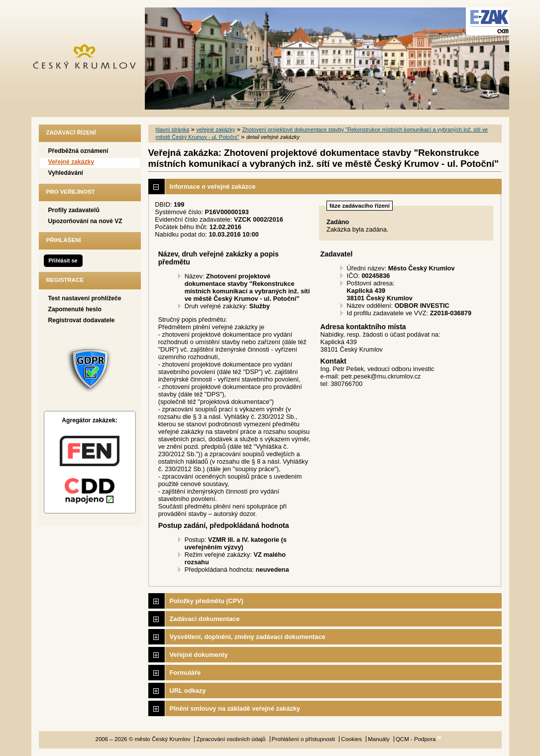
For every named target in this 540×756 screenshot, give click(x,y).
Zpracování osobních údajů (231, 739)
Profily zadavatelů (74, 210)
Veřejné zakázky (71, 162)
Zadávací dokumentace (205, 619)
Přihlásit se (63, 260)
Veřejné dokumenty (199, 655)
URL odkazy (188, 691)
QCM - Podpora (416, 739)
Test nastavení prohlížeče (85, 298)
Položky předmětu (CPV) (207, 601)
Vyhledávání (66, 173)
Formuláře (185, 673)
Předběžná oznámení (78, 151)
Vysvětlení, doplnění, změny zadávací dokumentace (248, 637)
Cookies (351, 739)
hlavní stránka (173, 129)
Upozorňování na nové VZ (85, 221)
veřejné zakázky (216, 129)
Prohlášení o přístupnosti (303, 739)
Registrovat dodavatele (82, 320)
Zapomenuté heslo (75, 309)
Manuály (379, 739)
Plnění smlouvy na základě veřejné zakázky (235, 708)
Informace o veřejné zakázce (213, 187)
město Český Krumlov (90, 59)
